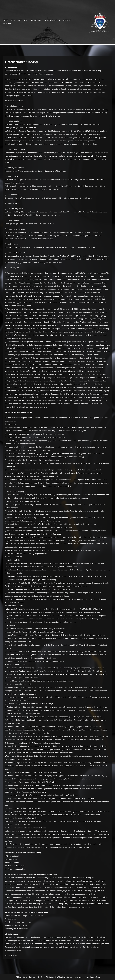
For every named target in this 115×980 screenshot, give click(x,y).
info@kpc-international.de (64, 977)
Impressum (79, 977)
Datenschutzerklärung (92, 977)
